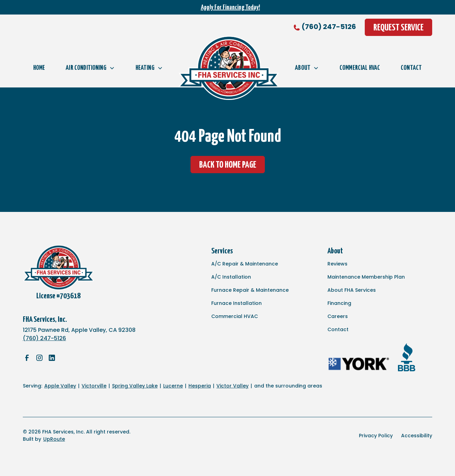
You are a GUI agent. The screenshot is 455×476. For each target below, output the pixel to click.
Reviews (337, 264)
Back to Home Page (228, 165)
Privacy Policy (376, 436)
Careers (338, 316)
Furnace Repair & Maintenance (250, 290)
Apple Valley (60, 386)
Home (39, 68)
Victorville (94, 386)
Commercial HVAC (360, 68)
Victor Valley (233, 386)
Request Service (398, 28)
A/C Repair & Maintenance (245, 264)
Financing (339, 303)
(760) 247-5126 (329, 27)
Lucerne (173, 386)
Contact (411, 68)
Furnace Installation (236, 303)
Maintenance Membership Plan (366, 277)
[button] (90, 68)
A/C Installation (231, 277)
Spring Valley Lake (135, 386)
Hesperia (200, 386)
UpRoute (54, 439)
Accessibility (417, 436)
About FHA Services (352, 290)
